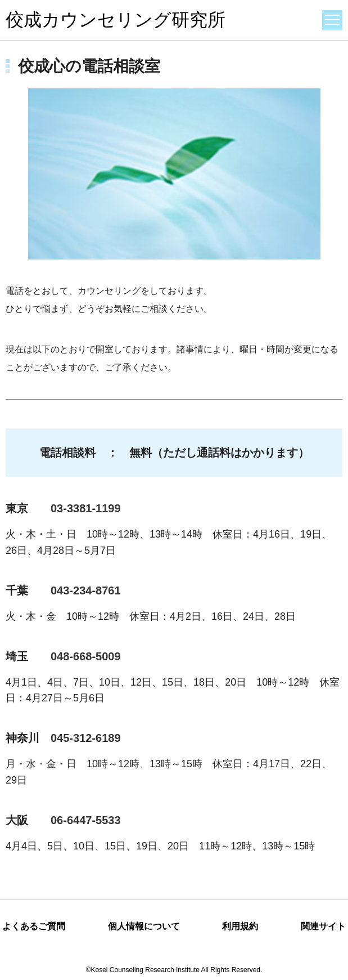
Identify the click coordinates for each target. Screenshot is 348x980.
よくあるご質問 (34, 926)
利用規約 (240, 926)
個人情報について (144, 926)
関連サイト (323, 926)
